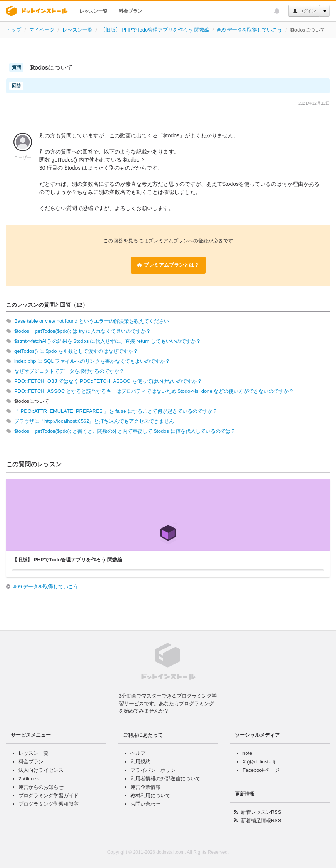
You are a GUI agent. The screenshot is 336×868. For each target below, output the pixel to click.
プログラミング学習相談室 (48, 804)
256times (29, 779)
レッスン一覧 (94, 11)
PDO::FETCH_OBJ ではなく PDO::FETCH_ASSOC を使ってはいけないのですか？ (108, 381)
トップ (14, 30)
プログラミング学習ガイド (48, 795)
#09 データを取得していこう (250, 30)
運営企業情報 (145, 787)
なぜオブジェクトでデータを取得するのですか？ (69, 371)
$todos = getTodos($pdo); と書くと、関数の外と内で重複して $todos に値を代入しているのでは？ (125, 431)
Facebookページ (261, 770)
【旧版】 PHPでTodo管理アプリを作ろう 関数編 (155, 30)
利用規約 (140, 762)
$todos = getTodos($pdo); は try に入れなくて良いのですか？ (83, 331)
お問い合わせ (145, 804)
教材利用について (150, 795)
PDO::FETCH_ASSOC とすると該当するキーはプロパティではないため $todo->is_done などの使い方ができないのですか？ (154, 391)
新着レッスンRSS (261, 812)
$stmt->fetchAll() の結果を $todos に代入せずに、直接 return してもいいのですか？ (108, 341)
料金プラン (130, 11)
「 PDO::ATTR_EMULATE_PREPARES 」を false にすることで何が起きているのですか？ (116, 411)
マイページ (42, 30)
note (247, 753)
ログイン (304, 11)
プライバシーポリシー (155, 770)
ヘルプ (138, 753)
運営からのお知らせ (41, 787)
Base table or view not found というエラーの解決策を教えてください (92, 321)
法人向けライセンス (41, 770)
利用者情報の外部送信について (165, 779)
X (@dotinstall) (259, 762)
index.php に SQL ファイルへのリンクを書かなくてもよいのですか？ (92, 361)
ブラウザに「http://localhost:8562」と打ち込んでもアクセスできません (94, 421)
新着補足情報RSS (261, 820)
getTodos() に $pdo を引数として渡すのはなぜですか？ (76, 351)
